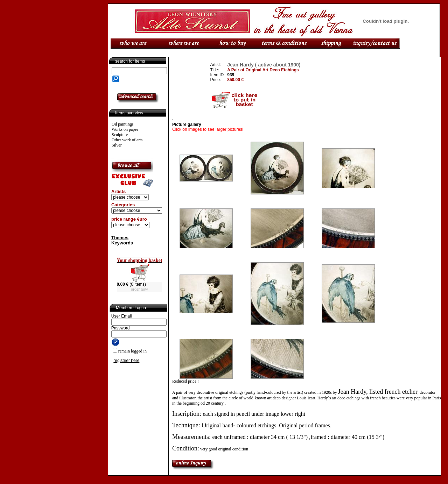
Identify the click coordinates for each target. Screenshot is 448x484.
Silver (117, 145)
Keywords (122, 243)
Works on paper (125, 129)
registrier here (126, 361)
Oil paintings (122, 124)
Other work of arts (127, 140)
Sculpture (120, 135)
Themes (120, 238)
